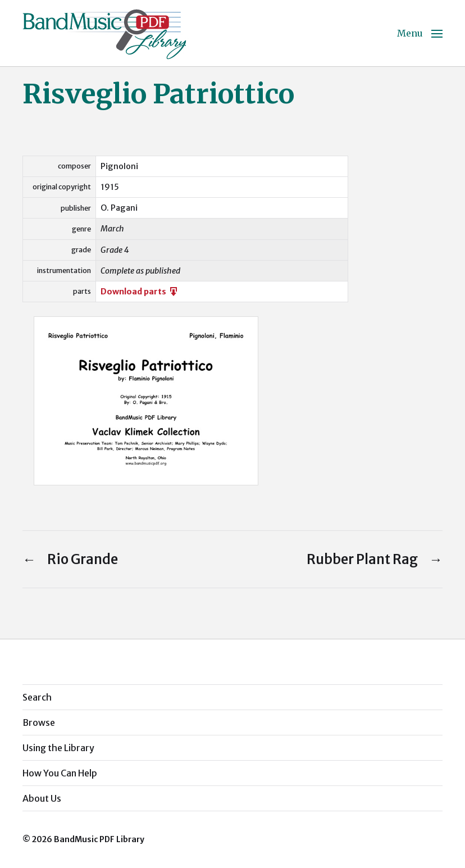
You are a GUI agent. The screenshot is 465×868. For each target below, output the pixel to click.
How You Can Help (60, 773)
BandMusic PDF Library (99, 839)
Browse (39, 722)
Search (37, 697)
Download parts (140, 292)
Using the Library (58, 748)
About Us (42, 798)
